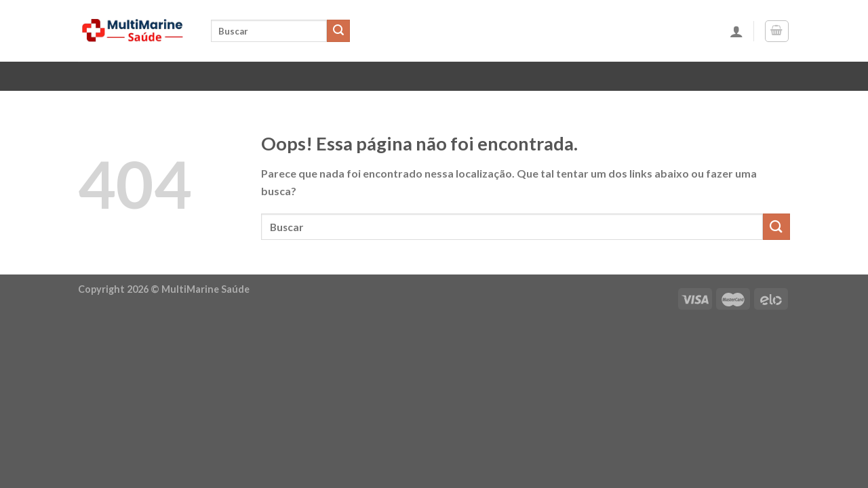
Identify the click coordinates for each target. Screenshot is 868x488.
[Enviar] (338, 31)
